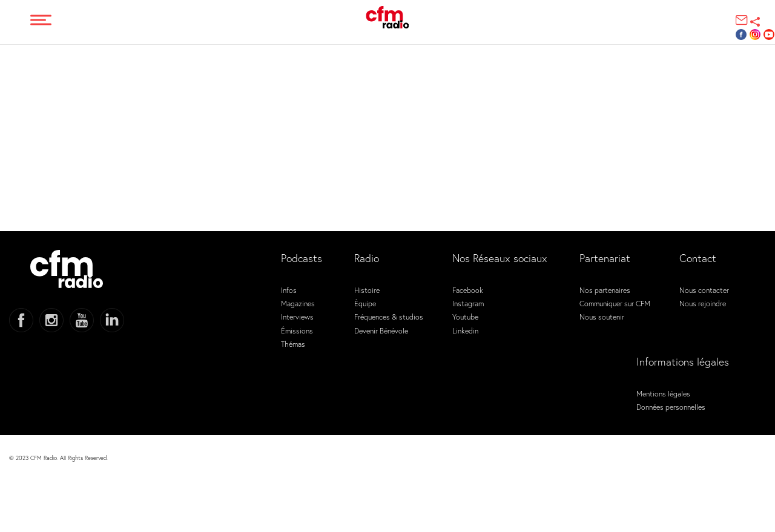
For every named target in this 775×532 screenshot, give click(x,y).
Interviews (297, 317)
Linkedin (465, 330)
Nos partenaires (605, 290)
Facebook (468, 290)
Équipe (365, 303)
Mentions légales (663, 393)
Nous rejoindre (703, 303)
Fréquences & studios (389, 317)
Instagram (468, 303)
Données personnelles (671, 407)
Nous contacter (704, 290)
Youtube (465, 317)
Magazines (298, 303)
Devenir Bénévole (381, 330)
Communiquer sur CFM (615, 303)
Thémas (293, 344)
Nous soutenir (602, 317)
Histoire (367, 290)
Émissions (297, 330)
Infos (289, 290)
